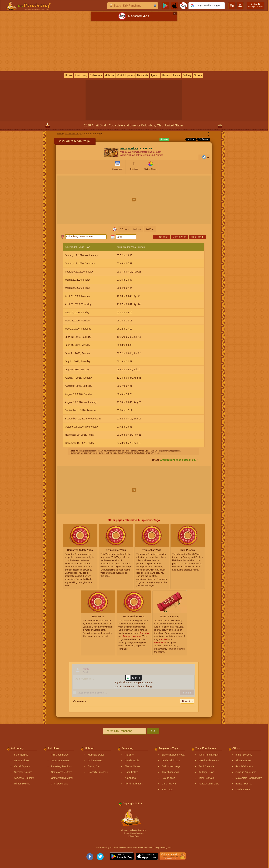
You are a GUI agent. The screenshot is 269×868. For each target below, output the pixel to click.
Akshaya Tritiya (129, 148)
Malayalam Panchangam (249, 778)
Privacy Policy (134, 836)
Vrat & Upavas (126, 75)
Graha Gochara (59, 784)
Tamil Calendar (206, 766)
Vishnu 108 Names (130, 152)
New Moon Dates (60, 761)
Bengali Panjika (244, 784)
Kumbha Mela (243, 789)
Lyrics (177, 75)
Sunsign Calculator (246, 772)
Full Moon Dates (60, 755)
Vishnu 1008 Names (153, 155)
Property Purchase (98, 772)
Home (69, 75)
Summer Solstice (23, 772)
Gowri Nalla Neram (209, 761)
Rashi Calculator (244, 766)
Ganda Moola (132, 761)
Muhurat (110, 75)
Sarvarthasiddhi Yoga (173, 755)
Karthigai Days (206, 772)
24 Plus (150, 229)
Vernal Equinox (22, 766)
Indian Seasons (244, 755)
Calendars (96, 75)
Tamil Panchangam (209, 755)
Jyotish (155, 75)
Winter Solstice (22, 784)
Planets (166, 75)
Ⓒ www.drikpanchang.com (134, 833)
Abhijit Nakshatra (134, 784)
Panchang (81, 75)
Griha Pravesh (95, 761)
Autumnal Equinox (24, 778)
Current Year (179, 237)
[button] (207, 6)
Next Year (197, 237)
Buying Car (94, 766)
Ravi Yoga (167, 789)
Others (198, 75)
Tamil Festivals (206, 778)
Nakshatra (130, 778)
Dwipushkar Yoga (171, 766)
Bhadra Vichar (132, 766)
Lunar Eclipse (21, 761)
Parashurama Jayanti (151, 152)
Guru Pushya (169, 784)
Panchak (129, 755)
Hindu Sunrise (243, 761)
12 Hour (124, 229)
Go (153, 731)
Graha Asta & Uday (61, 772)
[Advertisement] (134, 47)
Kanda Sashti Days (209, 784)
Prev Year (161, 237)
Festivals (143, 75)
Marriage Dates (96, 755)
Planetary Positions (61, 766)
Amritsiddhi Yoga (171, 761)
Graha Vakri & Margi (62, 778)
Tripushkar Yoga (170, 772)
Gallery (187, 75)
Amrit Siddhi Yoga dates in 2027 (179, 460)
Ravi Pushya (168, 778)
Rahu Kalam (131, 772)
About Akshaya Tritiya (131, 155)
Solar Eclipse (21, 755)
